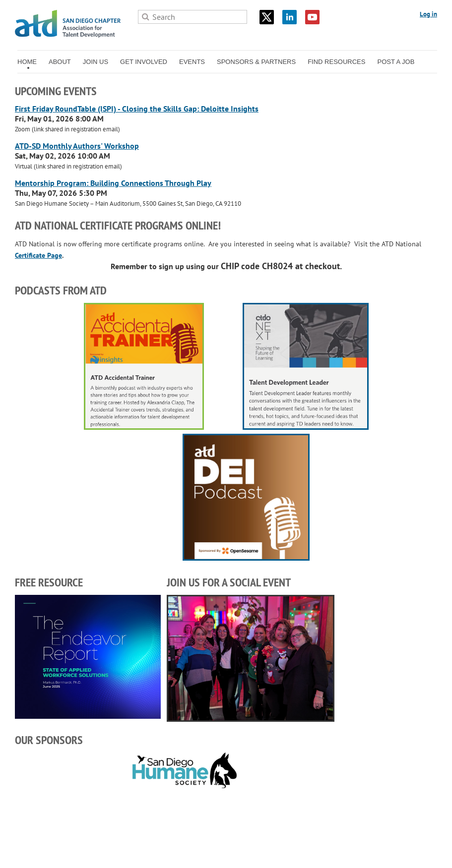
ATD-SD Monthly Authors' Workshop (77, 146)
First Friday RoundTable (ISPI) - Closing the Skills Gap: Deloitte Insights (137, 109)
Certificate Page (38, 255)
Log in (428, 14)
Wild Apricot (361, 849)
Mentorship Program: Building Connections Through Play (113, 183)
